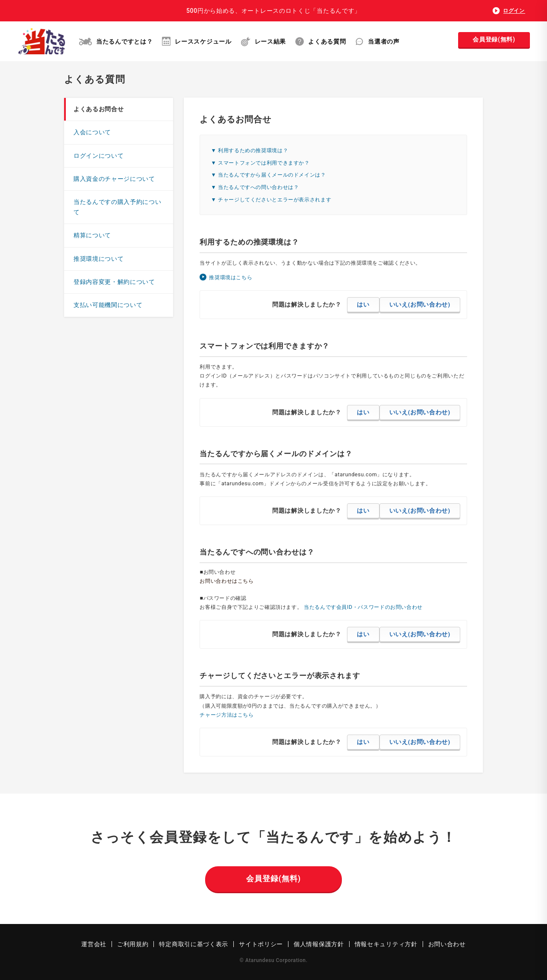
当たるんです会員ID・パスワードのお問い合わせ (363, 607)
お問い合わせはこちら (226, 581)
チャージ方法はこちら (226, 715)
